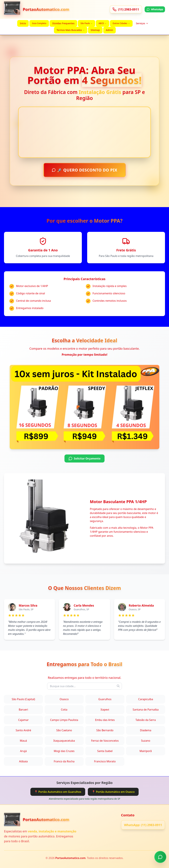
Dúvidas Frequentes (63, 23)
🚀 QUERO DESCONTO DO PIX (85, 170)
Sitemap (95, 30)
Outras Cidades (121, 23)
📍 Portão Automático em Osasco (113, 792)
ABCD (103, 23)
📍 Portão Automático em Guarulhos (58, 792)
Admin (110, 30)
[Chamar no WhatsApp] (160, 858)
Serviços (142, 23)
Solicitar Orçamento (84, 458)
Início (23, 23)
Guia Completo (39, 23)
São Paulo (87, 23)
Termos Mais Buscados (71, 30)
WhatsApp (155, 9)
